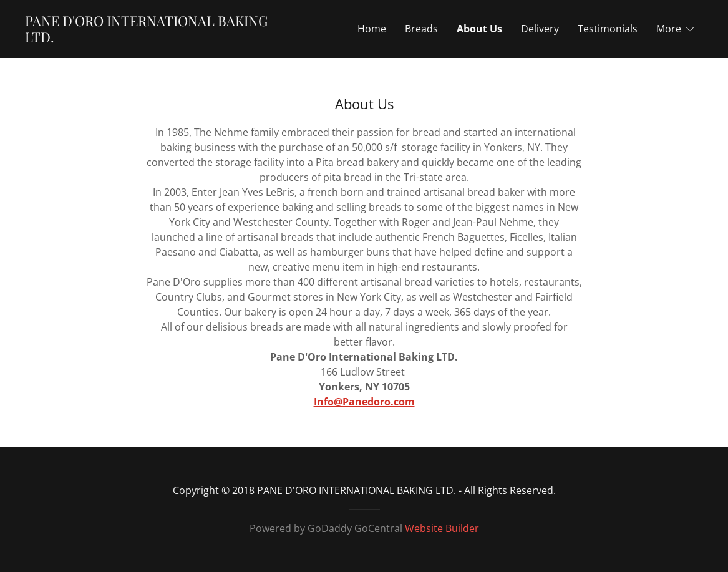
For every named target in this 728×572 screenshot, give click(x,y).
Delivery (540, 29)
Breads (421, 29)
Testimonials (608, 29)
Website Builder (442, 528)
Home (372, 29)
